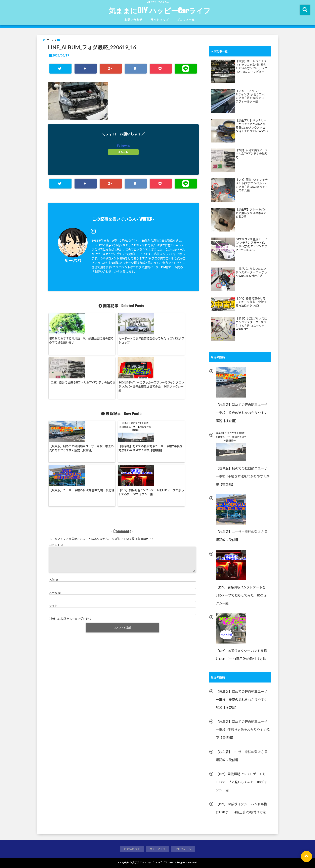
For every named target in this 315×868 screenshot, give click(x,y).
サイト (53, 531)
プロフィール (186, 20)
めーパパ (73, 261)
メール (55, 518)
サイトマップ (160, 20)
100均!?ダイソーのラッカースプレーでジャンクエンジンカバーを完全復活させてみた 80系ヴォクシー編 (179, 344)
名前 (54, 505)
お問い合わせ (133, 20)
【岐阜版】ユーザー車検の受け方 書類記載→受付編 (141, 407)
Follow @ (123, 145)
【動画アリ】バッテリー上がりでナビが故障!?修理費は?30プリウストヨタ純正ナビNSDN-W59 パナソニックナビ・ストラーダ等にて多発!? (252, 126)
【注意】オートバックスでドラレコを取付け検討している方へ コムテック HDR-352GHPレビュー (251, 66)
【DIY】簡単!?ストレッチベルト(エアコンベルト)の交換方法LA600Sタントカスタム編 (252, 185)
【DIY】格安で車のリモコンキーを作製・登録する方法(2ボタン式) (251, 302)
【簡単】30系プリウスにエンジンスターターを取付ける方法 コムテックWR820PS (251, 324)
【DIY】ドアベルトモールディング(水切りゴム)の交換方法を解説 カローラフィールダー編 (251, 96)
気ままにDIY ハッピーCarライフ (160, 10)
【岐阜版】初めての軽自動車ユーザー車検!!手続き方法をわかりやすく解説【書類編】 (103, 411)
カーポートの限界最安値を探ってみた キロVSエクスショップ (103, 342)
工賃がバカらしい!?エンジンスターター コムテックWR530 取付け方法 (251, 272)
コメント (56, 465)
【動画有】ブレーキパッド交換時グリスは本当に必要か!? (251, 213)
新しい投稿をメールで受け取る (72, 544)
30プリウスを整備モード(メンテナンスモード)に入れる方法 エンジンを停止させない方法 (251, 244)
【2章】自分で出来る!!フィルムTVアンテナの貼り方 (142, 340)
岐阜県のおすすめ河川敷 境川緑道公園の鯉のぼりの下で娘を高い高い (66, 342)
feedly (123, 152)
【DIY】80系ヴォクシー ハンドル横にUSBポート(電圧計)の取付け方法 (241, 808)
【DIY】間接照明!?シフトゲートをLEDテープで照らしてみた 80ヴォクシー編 (179, 409)
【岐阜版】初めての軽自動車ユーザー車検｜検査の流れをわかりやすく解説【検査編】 (66, 411)
